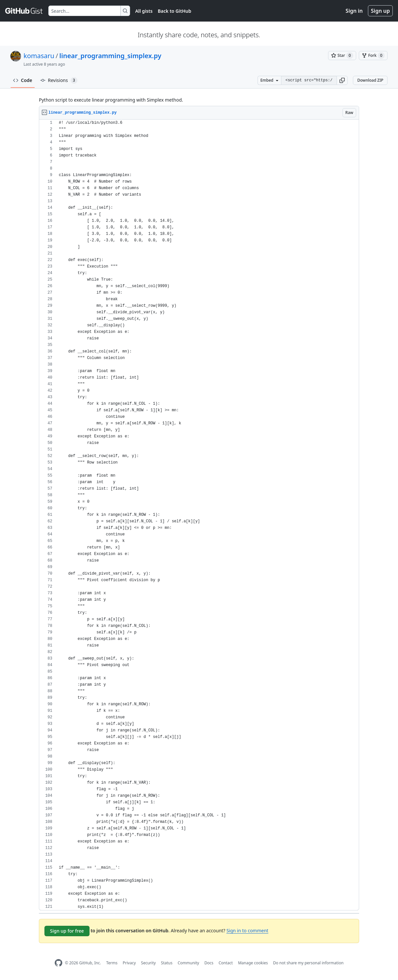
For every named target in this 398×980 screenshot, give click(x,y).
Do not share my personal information (308, 963)
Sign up (380, 11)
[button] (342, 80)
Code (23, 80)
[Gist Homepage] (24, 11)
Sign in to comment (247, 931)
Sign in (354, 11)
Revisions (59, 80)
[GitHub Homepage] (58, 963)
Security (149, 963)
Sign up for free (67, 931)
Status (167, 963)
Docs (209, 963)
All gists (144, 11)
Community (189, 963)
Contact (226, 963)
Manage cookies (253, 963)
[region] (199, 515)
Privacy (129, 963)
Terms (112, 963)
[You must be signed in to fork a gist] (373, 56)
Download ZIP (370, 80)
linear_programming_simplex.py (110, 56)
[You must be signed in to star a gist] (342, 56)
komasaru (39, 56)
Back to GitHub (174, 11)
